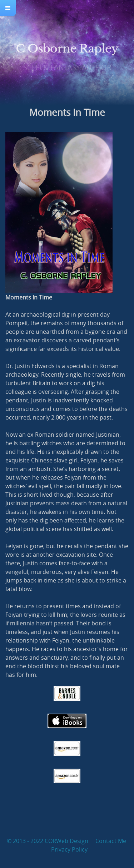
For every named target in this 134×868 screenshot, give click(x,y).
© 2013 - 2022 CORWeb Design (48, 841)
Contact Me (111, 841)
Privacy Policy (69, 849)
